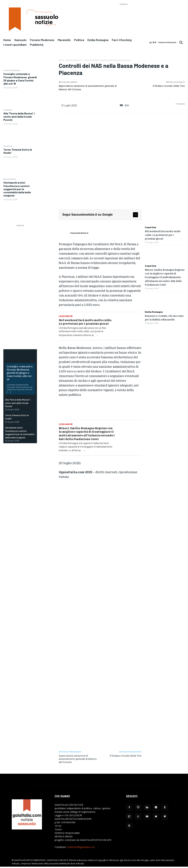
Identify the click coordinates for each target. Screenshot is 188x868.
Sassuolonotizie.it (79, 233)
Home (61, 60)
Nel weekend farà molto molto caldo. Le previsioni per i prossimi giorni (85, 322)
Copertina (8, 110)
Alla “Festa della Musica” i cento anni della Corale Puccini (19, 116)
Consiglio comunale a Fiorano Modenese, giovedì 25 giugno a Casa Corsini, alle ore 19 (20, 79)
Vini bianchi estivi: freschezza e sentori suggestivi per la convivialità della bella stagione (17, 189)
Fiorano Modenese (12, 70)
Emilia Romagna (154, 312)
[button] (181, 42)
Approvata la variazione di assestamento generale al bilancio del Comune (78, 759)
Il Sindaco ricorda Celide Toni (169, 86)
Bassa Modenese (74, 60)
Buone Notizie (10, 179)
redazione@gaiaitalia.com (81, 847)
